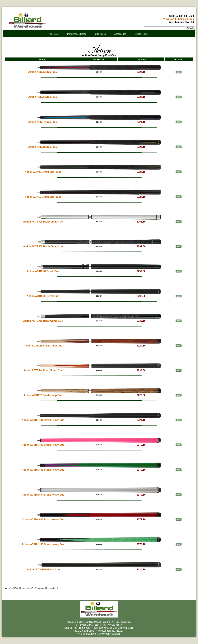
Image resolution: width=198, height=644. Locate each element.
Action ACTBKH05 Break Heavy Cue (43, 519)
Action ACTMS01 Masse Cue (43, 570)
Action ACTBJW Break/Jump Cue (43, 370)
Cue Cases (100, 34)
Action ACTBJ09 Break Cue (43, 296)
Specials (182, 19)
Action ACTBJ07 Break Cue (43, 271)
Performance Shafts (77, 34)
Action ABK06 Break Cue (43, 97)
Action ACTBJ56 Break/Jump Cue (43, 321)
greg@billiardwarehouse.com (91, 625)
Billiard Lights (141, 34)
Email (192, 19)
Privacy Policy (115, 625)
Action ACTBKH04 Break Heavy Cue (43, 495)
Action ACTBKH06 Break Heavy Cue (43, 544)
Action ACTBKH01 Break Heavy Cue (43, 420)
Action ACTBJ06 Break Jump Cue (43, 246)
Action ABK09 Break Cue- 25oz (43, 172)
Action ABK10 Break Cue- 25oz (43, 197)
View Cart (169, 19)
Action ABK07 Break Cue (43, 122)
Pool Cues (54, 34)
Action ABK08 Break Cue (43, 147)
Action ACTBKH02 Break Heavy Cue (43, 445)
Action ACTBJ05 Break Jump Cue (43, 222)
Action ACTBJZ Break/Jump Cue (43, 395)
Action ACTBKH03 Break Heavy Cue (43, 470)
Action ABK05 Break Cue (43, 72)
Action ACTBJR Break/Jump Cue (43, 346)
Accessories (120, 34)
